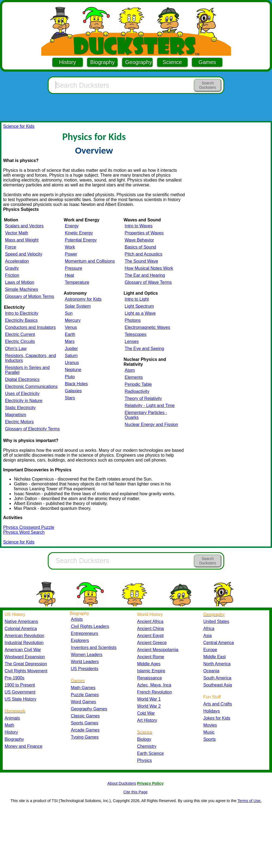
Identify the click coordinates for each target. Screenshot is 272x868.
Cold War (146, 713)
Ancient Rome (151, 657)
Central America (219, 643)
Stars (70, 398)
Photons (133, 320)
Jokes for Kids (217, 718)
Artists (77, 619)
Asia (208, 636)
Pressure (74, 268)
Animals (12, 718)
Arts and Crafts (218, 704)
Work (70, 247)
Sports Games (85, 723)
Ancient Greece (152, 643)
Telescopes (135, 334)
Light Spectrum (139, 306)
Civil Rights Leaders (90, 626)
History (68, 62)
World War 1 (149, 699)
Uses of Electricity (22, 394)
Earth (70, 334)
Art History (147, 720)
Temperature (77, 282)
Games (207, 62)
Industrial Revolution (24, 643)
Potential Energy (81, 240)
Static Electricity (20, 408)
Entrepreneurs (84, 633)
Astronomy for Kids (83, 299)
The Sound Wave (141, 261)
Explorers (80, 640)
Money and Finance (23, 746)
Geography (139, 62)
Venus (71, 327)
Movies (210, 725)
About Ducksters (122, 783)
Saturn (71, 356)
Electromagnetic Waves (147, 327)
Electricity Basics (21, 320)
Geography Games (89, 709)
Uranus (72, 363)
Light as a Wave (140, 313)
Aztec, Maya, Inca (154, 685)
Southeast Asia (218, 685)
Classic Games (85, 716)
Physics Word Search (24, 532)
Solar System (78, 306)
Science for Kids (19, 126)
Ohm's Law (16, 349)
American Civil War (23, 650)
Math (9, 725)
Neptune (73, 370)
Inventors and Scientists (94, 648)
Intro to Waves (139, 226)
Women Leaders (87, 655)
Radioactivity (137, 391)
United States (216, 621)
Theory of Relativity (143, 398)
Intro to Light (137, 299)
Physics (145, 760)
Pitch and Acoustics (143, 254)
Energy (72, 226)
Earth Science (151, 753)
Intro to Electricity (22, 313)
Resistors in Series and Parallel (27, 370)
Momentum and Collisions (90, 261)
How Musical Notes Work (149, 268)
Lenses (132, 341)
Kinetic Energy (79, 233)
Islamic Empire (151, 671)
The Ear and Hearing (145, 275)
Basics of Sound (140, 247)
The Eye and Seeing (144, 349)
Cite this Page (135, 792)
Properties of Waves (144, 233)
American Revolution (24, 636)
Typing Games (85, 737)
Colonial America (21, 629)
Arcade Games (85, 730)
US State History (20, 699)
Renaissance (150, 678)
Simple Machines (21, 289)
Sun (69, 313)
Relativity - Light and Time (150, 406)
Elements (134, 377)
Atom (130, 370)
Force (10, 247)
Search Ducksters (208, 85)
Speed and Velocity (23, 254)
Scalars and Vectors (24, 226)
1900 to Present (20, 685)
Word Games (83, 702)
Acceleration (17, 261)
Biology (144, 739)
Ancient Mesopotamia (158, 650)
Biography (102, 62)
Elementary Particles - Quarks (146, 415)
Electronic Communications (31, 387)
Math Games (83, 688)
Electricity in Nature (24, 401)
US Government (20, 692)
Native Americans (21, 621)
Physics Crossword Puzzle (29, 527)
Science (172, 62)
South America (217, 678)
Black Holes (76, 384)
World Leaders (85, 662)
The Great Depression (26, 664)
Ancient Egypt (150, 636)
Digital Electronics (22, 379)
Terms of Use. (250, 801)
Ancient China (151, 629)
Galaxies (73, 391)
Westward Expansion (25, 657)
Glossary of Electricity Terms (32, 429)
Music (209, 732)
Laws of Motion (20, 282)
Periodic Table (138, 384)
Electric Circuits (20, 341)
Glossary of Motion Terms (29, 296)
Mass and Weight (22, 240)
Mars (70, 341)
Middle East (215, 657)
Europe (210, 650)
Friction (12, 275)
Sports (210, 739)
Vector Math (16, 233)
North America (217, 664)
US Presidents (85, 669)
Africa (209, 629)
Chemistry (147, 746)
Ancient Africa (150, 621)
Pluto (70, 377)
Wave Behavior (139, 240)
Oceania (211, 671)
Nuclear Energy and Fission (151, 425)
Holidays (212, 711)
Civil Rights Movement (26, 671)
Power (71, 254)
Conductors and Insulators (30, 327)
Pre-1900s (15, 678)
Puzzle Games (85, 695)
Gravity (12, 268)
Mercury (73, 320)
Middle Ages (149, 664)
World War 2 (149, 706)
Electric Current (20, 334)
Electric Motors (19, 422)
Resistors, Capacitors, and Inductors (30, 358)
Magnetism (15, 415)
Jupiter (71, 349)
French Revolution (154, 692)
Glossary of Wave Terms (148, 282)
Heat (69, 275)
